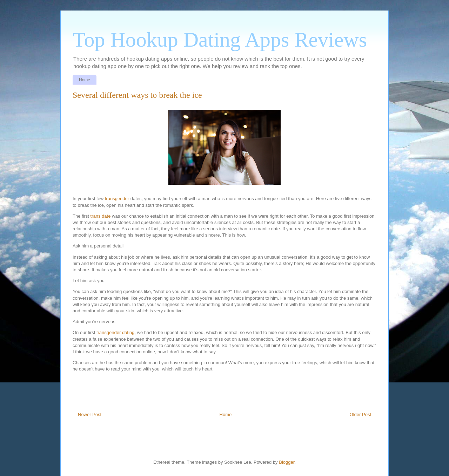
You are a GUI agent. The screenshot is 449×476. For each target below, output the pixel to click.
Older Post (360, 414)
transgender (117, 199)
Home (85, 80)
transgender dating (115, 332)
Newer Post (90, 414)
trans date (101, 216)
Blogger (287, 462)
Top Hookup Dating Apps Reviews (220, 40)
